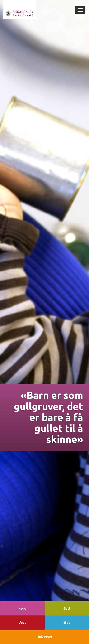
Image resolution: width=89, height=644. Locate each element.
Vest (22, 623)
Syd (67, 608)
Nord (22, 608)
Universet (44, 637)
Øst (67, 623)
